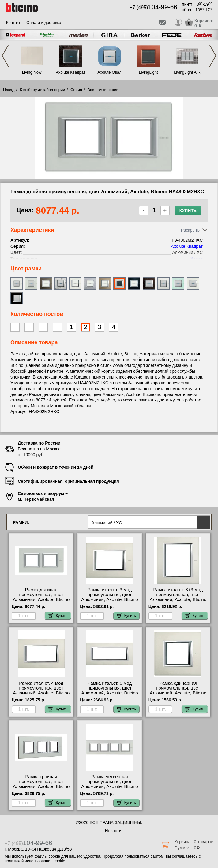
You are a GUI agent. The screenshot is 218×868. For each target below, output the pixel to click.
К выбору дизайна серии (43, 90)
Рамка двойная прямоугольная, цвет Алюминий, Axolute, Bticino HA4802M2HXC (41, 597)
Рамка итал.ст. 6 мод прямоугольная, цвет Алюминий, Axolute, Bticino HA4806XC (109, 690)
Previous (5, 56)
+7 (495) (153, 7)
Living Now (32, 72)
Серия (76, 90)
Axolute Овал (109, 72)
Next (213, 56)
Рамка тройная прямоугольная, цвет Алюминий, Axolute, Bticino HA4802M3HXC (41, 784)
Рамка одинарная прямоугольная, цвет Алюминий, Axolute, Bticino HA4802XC (178, 690)
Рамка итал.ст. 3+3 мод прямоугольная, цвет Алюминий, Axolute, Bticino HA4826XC (178, 597)
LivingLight (148, 72)
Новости (113, 831)
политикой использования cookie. (35, 861)
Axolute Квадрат (70, 72)
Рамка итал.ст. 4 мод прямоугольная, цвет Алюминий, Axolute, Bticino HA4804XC (41, 690)
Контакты (15, 22)
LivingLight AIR (187, 72)
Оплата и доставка (44, 22)
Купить (188, 211)
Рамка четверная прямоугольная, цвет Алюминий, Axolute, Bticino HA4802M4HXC (109, 784)
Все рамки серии (103, 90)
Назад (9, 90)
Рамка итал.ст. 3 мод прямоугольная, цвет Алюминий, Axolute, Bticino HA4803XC (109, 597)
